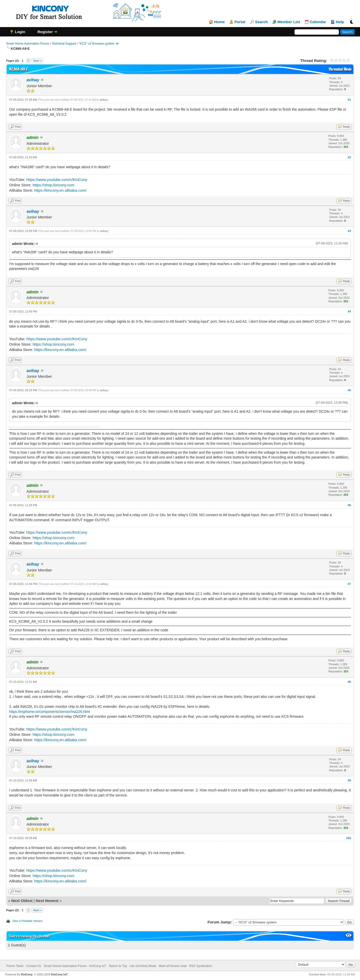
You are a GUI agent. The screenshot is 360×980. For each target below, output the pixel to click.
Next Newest (47, 901)
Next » (37, 61)
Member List (289, 22)
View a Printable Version (27, 921)
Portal (240, 22)
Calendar (318, 22)
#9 (349, 780)
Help (340, 22)
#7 (349, 584)
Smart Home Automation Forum (28, 44)
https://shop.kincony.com (54, 185)
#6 (349, 505)
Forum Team (15, 966)
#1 (349, 100)
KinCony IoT (59, 974)
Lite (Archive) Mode (143, 966)
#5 (349, 390)
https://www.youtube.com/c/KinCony (57, 180)
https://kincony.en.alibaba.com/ (60, 190)
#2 (349, 157)
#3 (349, 231)
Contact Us (34, 966)
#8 (349, 682)
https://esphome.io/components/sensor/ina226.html (50, 712)
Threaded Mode (340, 69)
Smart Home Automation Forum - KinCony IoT (75, 966)
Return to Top (118, 966)
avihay (33, 80)
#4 (349, 311)
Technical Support (64, 44)
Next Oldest (22, 901)
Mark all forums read (173, 966)
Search (261, 22)
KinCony (27, 974)
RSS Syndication (201, 966)
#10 (349, 838)
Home (219, 22)
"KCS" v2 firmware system (97, 44)
